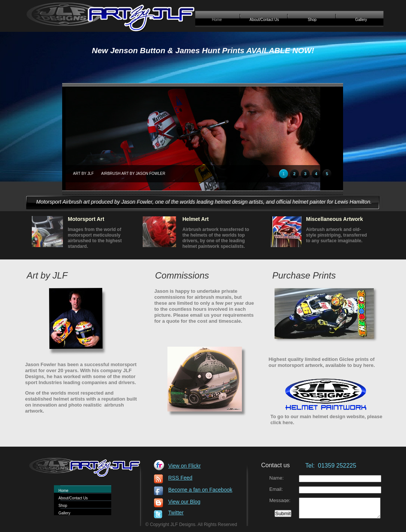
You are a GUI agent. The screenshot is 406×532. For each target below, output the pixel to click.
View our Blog (184, 502)
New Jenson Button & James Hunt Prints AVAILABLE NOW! (203, 50)
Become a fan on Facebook (200, 490)
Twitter (176, 513)
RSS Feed (180, 478)
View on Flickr (184, 466)
